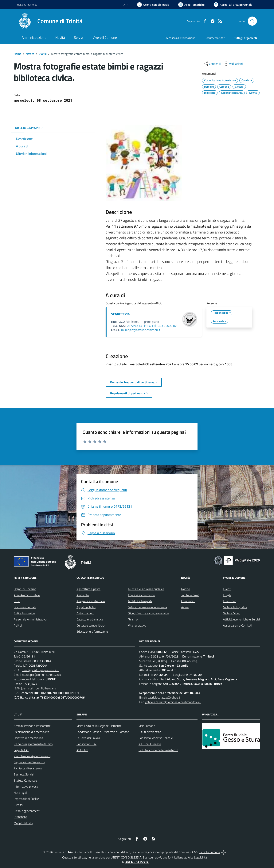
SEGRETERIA (120, 314)
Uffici (17, 601)
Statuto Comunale (25, 780)
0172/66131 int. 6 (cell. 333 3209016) (152, 326)
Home (18, 54)
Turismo (133, 619)
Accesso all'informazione (180, 38)
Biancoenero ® (152, 857)
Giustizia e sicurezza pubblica (146, 589)
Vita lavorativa (137, 625)
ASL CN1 (82, 750)
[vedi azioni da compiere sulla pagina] (233, 64)
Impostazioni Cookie (26, 799)
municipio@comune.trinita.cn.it (141, 330)
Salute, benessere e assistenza (147, 607)
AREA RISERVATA (135, 862)
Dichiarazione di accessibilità (31, 732)
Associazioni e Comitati (237, 625)
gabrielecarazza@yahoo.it (164, 697)
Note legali (21, 793)
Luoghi (227, 595)
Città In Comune (210, 852)
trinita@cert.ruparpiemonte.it (40, 670)
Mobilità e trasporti (140, 601)
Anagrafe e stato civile (91, 601)
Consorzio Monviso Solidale (156, 738)
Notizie (186, 589)
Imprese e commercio (141, 595)
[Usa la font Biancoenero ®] (153, 5)
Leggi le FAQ (22, 750)
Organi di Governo (25, 589)
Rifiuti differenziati (150, 732)
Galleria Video (232, 613)
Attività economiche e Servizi (241, 619)
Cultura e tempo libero (90, 625)
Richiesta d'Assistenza (28, 768)
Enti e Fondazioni (25, 613)
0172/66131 (27, 656)
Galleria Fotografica (235, 607)
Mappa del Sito (23, 823)
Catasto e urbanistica (90, 619)
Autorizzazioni (85, 613)
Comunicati (188, 601)
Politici (18, 625)
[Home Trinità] (50, 21)
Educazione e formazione (92, 631)
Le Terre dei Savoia (88, 738)
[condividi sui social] (212, 64)
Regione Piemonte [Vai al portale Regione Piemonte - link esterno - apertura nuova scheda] (27, 4)
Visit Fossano (147, 726)
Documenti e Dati (25, 607)
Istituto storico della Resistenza (158, 750)
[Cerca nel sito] (252, 21)
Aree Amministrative (27, 595)
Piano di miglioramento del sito (33, 744)
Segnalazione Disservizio (29, 762)
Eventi (227, 589)
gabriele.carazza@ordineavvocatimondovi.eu (173, 702)
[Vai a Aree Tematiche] (191, 5)
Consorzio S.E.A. (86, 744)
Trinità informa (190, 595)
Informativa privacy (26, 787)
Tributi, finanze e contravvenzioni (149, 613)
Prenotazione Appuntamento (32, 756)
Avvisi (43, 54)
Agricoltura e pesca (88, 589)
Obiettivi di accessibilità (28, 738)
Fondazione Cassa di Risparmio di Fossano (103, 732)
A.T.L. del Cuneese (150, 744)
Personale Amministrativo (30, 619)
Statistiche (21, 817)
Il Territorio (230, 601)
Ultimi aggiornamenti (27, 811)
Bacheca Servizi (24, 774)
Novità (30, 54)
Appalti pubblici (86, 607)
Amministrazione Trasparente (32, 726)
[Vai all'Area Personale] (233, 5)
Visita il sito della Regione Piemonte (99, 726)
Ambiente (83, 595)
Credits (18, 805)
